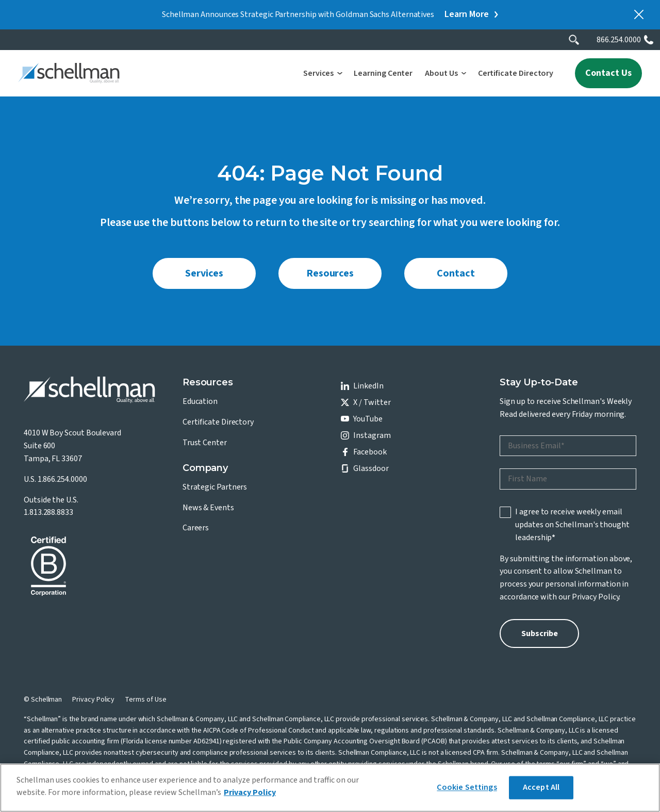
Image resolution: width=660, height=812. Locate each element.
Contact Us (608, 73)
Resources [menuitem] (330, 273)
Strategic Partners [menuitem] (215, 487)
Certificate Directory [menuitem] (218, 422)
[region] (330, 788)
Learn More (467, 14)
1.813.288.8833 (48, 512)
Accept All (541, 787)
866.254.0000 (619, 40)
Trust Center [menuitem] (205, 443)
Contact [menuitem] (456, 273)
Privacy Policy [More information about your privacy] (250, 792)
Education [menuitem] (200, 401)
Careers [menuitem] (196, 528)
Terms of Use (145, 700)
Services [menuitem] (204, 273)
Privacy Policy (596, 597)
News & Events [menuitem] (208, 508)
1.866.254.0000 (62, 479)
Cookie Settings (467, 787)
